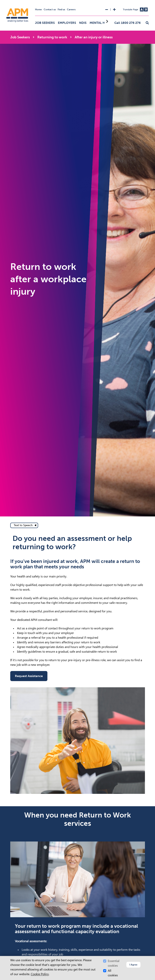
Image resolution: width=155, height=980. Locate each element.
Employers (67, 23)
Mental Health (102, 23)
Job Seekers (45, 23)
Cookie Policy (40, 974)
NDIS (83, 23)
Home (38, 9)
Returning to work (52, 37)
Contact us (50, 9)
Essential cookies (114, 963)
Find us (61, 9)
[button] (147, 23)
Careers (71, 9)
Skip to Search (2, 2)
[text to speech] (24, 525)
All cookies (113, 973)
